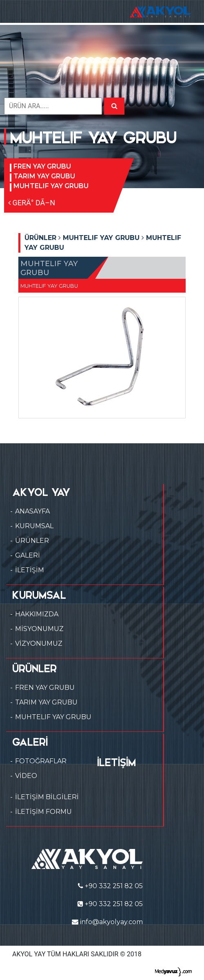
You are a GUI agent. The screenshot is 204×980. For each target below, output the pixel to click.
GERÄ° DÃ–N (32, 203)
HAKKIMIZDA (37, 614)
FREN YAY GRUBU (42, 166)
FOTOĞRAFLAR (41, 761)
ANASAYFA (32, 511)
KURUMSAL (34, 526)
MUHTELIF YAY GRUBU (51, 186)
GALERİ (28, 555)
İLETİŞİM (30, 570)
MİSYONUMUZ (39, 629)
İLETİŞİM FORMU (43, 812)
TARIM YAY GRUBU (44, 176)
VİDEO (26, 776)
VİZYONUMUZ (39, 643)
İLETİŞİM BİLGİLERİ (47, 797)
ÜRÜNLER (32, 541)
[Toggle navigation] (18, 11)
